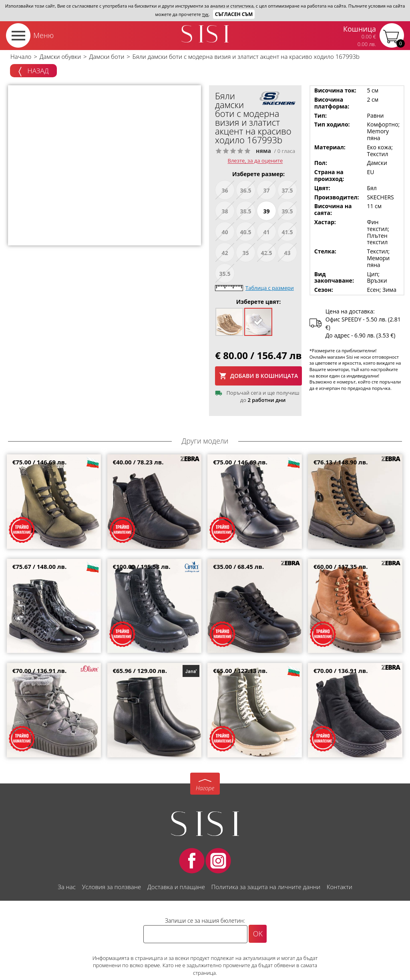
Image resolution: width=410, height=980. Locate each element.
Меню (43, 35)
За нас (66, 887)
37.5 (287, 190)
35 (245, 253)
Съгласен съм (234, 14)
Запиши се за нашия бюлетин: (205, 921)
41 (266, 232)
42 (225, 253)
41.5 (287, 232)
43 (287, 253)
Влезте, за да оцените (255, 161)
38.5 (245, 211)
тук (205, 14)
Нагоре (205, 788)
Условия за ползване (112, 887)
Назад (33, 71)
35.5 (225, 274)
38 (225, 211)
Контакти (340, 887)
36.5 (245, 190)
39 (266, 211)
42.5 (266, 253)
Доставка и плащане (176, 887)
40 (225, 232)
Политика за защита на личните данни (266, 887)
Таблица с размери (270, 288)
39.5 (287, 211)
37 (266, 190)
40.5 (245, 232)
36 (225, 190)
